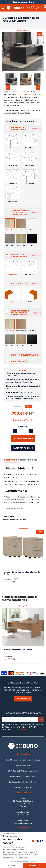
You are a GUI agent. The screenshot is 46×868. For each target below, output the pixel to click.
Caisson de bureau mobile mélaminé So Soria (22, 573)
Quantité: (23, 427)
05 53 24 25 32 (23, 814)
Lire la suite (9, 516)
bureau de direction (26, 95)
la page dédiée (19, 729)
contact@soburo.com (23, 823)
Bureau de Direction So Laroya (18, 650)
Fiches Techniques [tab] (28, 460)
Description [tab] (11, 460)
